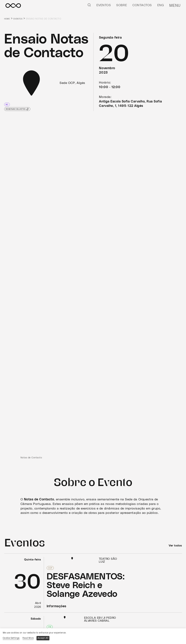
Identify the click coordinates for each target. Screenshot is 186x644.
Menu (176, 5)
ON (50, 626)
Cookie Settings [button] (11, 638)
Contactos (144, 5)
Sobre (124, 5)
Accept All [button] (45, 638)
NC (8, 105)
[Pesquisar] (91, 5)
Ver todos (174, 546)
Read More (29, 638)
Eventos (106, 5)
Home (8, 19)
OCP (50, 568)
